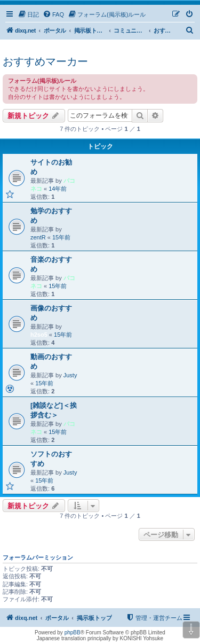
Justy (70, 375)
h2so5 (39, 335)
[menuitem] (28, 14)
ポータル (55, 30)
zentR (38, 237)
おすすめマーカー (45, 61)
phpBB (73, 633)
